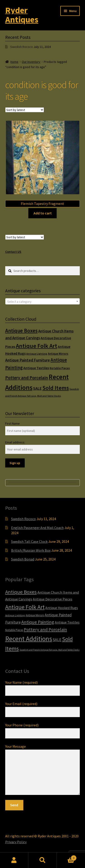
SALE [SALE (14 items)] (37, 389)
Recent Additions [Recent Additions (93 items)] (29, 639)
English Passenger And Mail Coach (37, 528)
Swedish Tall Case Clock (29, 541)
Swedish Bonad (23, 559)
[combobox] (43, 301)
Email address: (15, 442)
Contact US (13, 252)
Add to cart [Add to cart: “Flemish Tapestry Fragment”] (43, 213)
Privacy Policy (16, 842)
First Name (12, 423)
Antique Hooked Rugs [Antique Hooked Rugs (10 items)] (62, 608)
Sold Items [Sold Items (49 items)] (56, 388)
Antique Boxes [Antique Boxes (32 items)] (21, 331)
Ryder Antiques (22, 15)
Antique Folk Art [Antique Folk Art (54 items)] (36, 346)
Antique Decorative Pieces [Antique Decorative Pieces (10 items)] (53, 599)
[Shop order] (25, 110)
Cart (67, 857)
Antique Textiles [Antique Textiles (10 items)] (36, 368)
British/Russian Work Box (31, 550)
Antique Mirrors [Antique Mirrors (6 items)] (58, 354)
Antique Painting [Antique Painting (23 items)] (38, 622)
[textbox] (43, 302)
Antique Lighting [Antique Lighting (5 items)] (37, 354)
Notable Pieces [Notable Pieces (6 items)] (60, 368)
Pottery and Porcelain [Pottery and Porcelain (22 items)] (27, 378)
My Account (14, 860)
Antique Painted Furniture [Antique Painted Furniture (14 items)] (28, 360)
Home (14, 62)
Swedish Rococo (22, 47)
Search (42, 860)
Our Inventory (31, 62)
